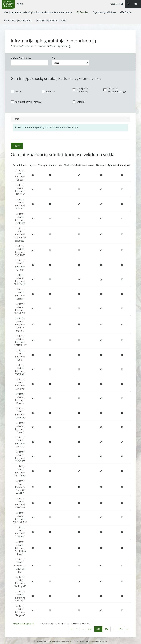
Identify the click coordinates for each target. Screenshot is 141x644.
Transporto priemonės (80, 90)
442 (106, 629)
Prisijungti (117, 4)
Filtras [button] (70, 119)
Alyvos (16, 91)
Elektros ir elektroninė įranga (115, 90)
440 (90, 629)
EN (135, 4)
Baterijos (79, 102)
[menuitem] (38, 12)
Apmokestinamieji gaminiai (26, 102)
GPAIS (20, 4)
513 (121, 629)
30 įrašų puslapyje (23, 624)
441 (98, 629)
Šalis (54, 58)
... (83, 629)
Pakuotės (48, 91)
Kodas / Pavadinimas (21, 58)
